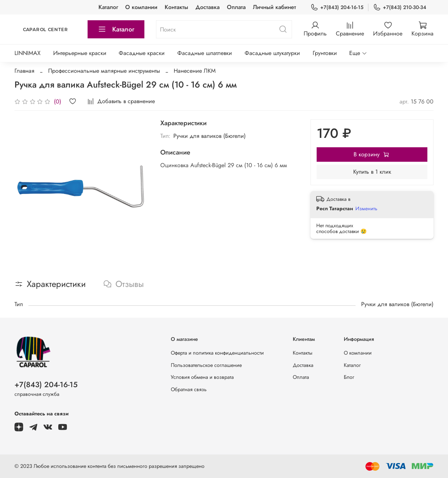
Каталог (108, 7)
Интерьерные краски (80, 53)
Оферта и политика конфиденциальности (217, 353)
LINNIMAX (28, 53)
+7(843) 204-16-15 (337, 7)
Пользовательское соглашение (206, 365)
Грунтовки (325, 53)
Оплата (236, 7)
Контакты (176, 7)
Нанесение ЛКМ (195, 71)
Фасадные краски (142, 53)
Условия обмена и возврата (202, 377)
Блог (349, 377)
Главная (24, 71)
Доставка (208, 7)
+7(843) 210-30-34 (400, 7)
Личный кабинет (274, 7)
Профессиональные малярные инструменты (104, 71)
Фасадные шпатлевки (205, 53)
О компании (141, 7)
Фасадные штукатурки (272, 53)
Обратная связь (189, 389)
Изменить (366, 208)
